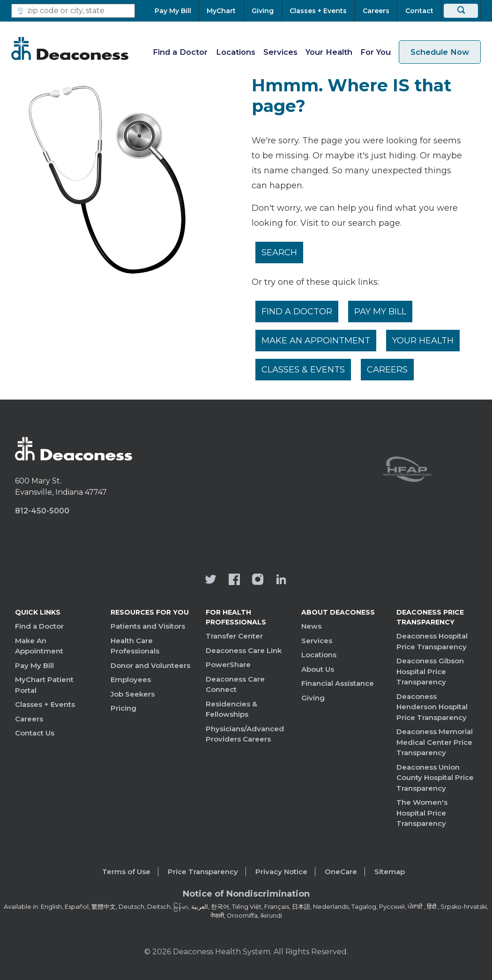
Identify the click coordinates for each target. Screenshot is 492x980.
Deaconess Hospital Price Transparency (432, 641)
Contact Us (35, 733)
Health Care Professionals (135, 646)
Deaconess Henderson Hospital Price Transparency (432, 707)
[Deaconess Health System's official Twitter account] (211, 580)
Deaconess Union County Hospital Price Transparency (435, 778)
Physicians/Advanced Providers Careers (245, 734)
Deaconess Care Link (244, 650)
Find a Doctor (180, 52)
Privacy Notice (281, 872)
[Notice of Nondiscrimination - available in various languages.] (246, 896)
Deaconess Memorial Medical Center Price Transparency (435, 742)
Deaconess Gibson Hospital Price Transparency (430, 671)
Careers (387, 370)
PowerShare (228, 664)
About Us (318, 669)
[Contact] (419, 11)
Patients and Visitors (148, 626)
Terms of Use (126, 872)
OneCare (341, 872)
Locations (236, 52)
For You (376, 52)
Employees (131, 679)
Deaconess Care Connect (235, 684)
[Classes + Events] (318, 11)
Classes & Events (303, 370)
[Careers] (376, 11)
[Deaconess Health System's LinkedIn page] (281, 580)
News (311, 626)
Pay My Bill (380, 312)
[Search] (461, 11)
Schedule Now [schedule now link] (440, 52)
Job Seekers (133, 694)
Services (280, 52)
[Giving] (263, 11)
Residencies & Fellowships (231, 709)
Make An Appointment (316, 341)
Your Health (329, 52)
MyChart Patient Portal (44, 685)
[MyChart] (221, 11)
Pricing (123, 708)
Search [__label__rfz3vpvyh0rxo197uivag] (279, 252)
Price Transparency (203, 872)
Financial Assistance (338, 683)
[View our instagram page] (258, 580)
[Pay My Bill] (177, 11)
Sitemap (390, 872)
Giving (313, 698)
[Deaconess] (70, 48)
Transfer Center (234, 636)
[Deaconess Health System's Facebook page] (234, 580)
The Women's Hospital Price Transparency (422, 813)
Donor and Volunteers (150, 665)
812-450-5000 (42, 511)
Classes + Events (45, 704)
